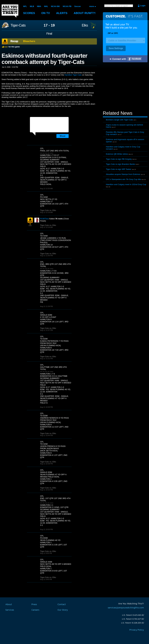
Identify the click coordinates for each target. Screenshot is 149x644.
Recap (14, 41)
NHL (46, 6)
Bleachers (29, 41)
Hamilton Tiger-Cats (73, 75)
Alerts (62, 13)
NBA (39, 6)
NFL (25, 6)
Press (34, 605)
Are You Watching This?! (10, 11)
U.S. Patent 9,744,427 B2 (133, 619)
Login (143, 6)
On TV (46, 13)
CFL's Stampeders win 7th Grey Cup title (123, 179)
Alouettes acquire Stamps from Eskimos (123, 174)
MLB (32, 6)
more (92, 6)
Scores (29, 13)
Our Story (63, 610)
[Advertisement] (125, 87)
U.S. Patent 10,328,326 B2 (132, 623)
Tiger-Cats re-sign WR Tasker (119, 169)
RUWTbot (44, 219)
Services (10, 610)
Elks (85, 25)
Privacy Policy (137, 630)
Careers (35, 610)
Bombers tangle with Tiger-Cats (119, 120)
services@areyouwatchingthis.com (126, 608)
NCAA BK (55, 6)
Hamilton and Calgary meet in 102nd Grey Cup (126, 184)
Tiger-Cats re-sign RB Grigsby (119, 159)
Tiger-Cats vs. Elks (48, 210)
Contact (62, 605)
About (85, 13)
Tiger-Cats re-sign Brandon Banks (121, 164)
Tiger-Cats (18, 25)
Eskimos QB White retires (117, 154)
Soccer (77, 6)
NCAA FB (67, 6)
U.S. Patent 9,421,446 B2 (133, 615)
